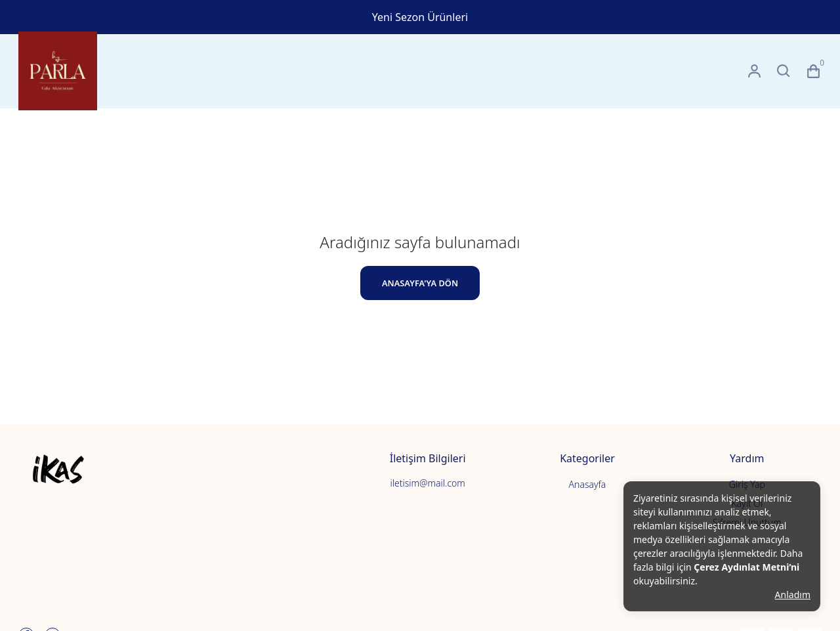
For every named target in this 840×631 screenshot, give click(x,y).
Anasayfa (588, 484)
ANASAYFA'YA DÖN (420, 283)
